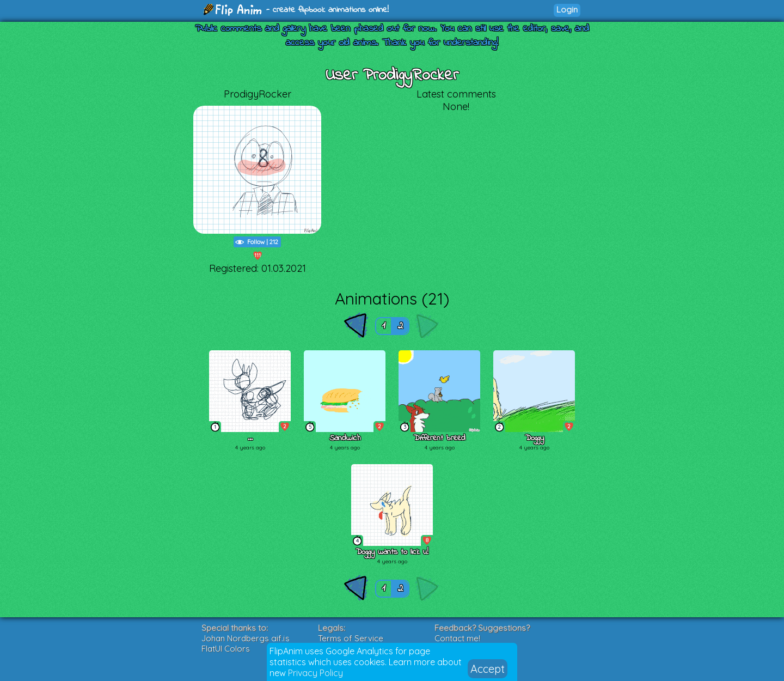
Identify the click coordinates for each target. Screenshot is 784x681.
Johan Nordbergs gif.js (246, 638)
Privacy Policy (316, 673)
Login (567, 10)
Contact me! (457, 638)
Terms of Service (351, 638)
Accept (488, 669)
